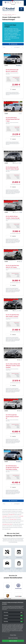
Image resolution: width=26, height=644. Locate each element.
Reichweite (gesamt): (12, 192)
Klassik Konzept (7, 564)
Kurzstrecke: (11, 190)
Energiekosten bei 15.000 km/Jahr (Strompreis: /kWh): (12, 95)
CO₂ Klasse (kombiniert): (8, 92)
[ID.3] (16, 15)
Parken (13, 90)
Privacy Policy (13, 635)
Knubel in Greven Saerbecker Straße (17, 374)
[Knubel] (3, 15)
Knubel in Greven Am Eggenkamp (16, 273)
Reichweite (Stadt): (12, 93)
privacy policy (8, 632)
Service (7, 553)
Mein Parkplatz (7, 2)
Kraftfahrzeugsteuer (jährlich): (13, 94)
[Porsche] (8, 596)
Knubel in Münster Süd (16, 77)
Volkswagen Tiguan (13, 519)
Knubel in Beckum (17, 175)
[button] (7, 47)
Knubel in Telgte (17, 127)
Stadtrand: (7, 191)
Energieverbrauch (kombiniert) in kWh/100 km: (12, 338)
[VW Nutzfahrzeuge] (18, 586)
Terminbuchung (19, 553)
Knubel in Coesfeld (16, 224)
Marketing (6, 622)
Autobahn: (10, 192)
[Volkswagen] (13, 15)
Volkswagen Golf (11, 515)
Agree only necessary (13, 638)
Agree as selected (13, 641)
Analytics (6, 619)
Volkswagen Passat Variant (7, 524)
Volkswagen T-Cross (6, 516)
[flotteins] (18, 596)
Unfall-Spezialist (19, 564)
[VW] (8, 586)
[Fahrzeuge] (6, 15)
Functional (6, 615)
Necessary (6, 612)
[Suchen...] (19, 2)
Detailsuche (13, 44)
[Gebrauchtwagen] (9, 15)
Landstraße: (15, 191)
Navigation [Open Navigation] (21, 9)
